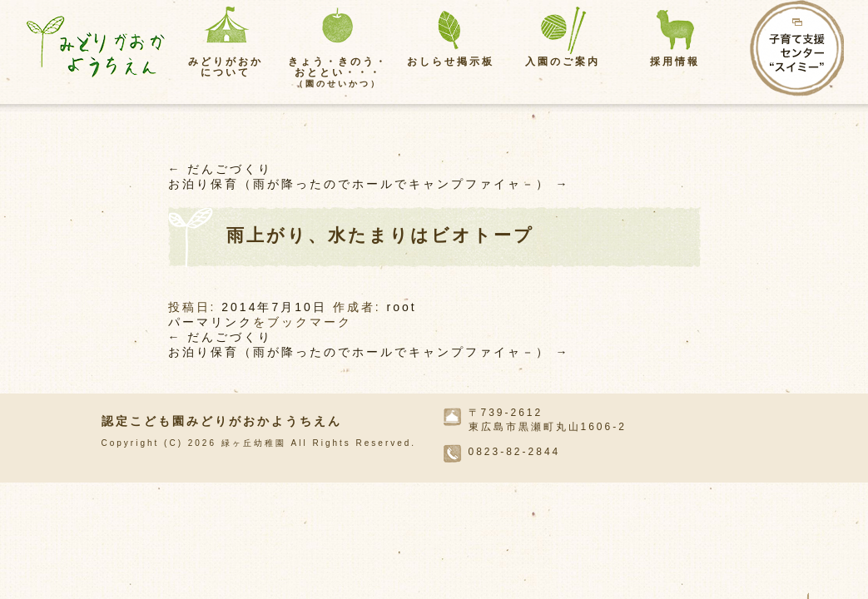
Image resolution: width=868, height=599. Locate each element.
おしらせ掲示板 (451, 62)
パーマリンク (211, 322)
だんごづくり (221, 169)
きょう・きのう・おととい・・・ (338, 72)
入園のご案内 (563, 62)
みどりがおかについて (226, 67)
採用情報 (675, 62)
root (401, 307)
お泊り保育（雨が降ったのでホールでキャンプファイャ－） (369, 184)
